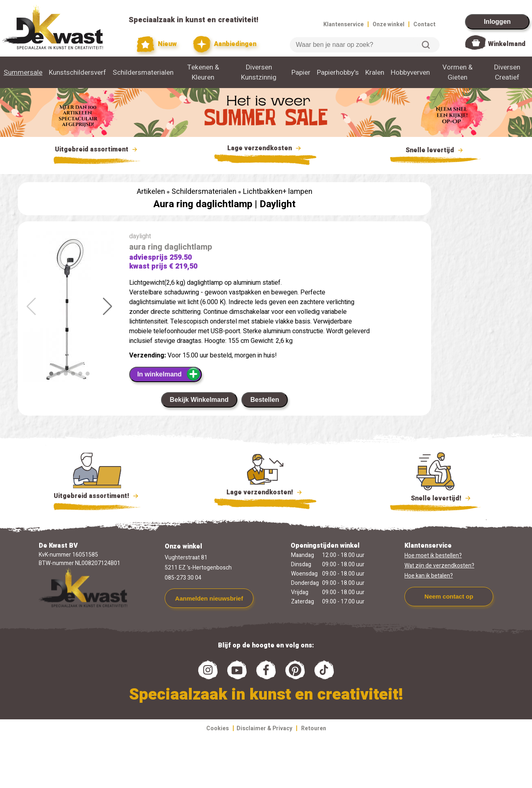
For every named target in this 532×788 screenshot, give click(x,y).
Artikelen (151, 192)
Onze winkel (389, 24)
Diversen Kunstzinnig (259, 72)
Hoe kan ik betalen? (429, 576)
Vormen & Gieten (458, 72)
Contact (424, 24)
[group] (69, 311)
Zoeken (426, 45)
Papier (301, 72)
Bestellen (265, 400)
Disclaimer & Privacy (264, 728)
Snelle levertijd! (435, 498)
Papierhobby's (338, 72)
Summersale (23, 72)
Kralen (375, 72)
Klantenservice (343, 24)
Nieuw (157, 44)
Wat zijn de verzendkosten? (439, 566)
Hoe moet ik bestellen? (433, 556)
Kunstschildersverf (77, 72)
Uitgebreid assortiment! (97, 496)
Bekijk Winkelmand (199, 400)
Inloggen (497, 22)
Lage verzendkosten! (265, 494)
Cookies (218, 728)
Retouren (314, 728)
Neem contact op (449, 596)
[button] (108, 307)
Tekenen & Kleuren (203, 72)
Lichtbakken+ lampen (278, 192)
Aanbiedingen (225, 44)
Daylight (278, 204)
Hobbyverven (410, 72)
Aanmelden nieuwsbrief (209, 598)
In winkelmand (169, 374)
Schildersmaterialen (143, 72)
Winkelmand (507, 44)
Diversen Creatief (507, 72)
